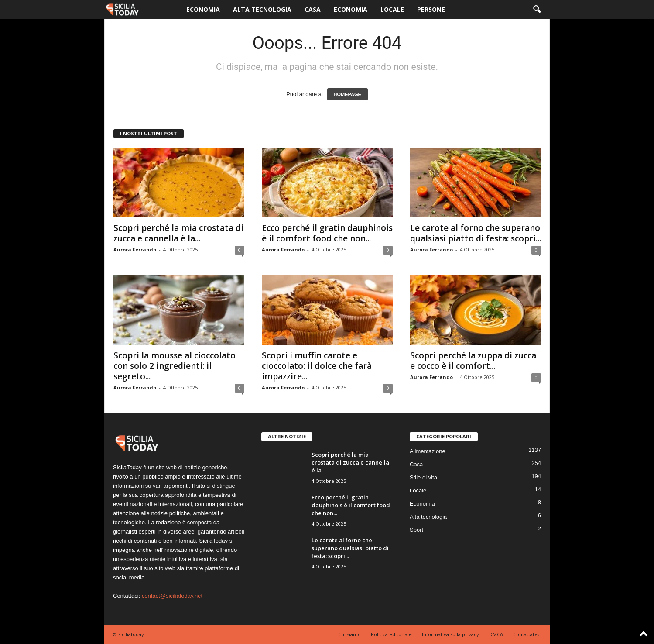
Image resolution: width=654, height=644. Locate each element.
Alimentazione (428, 451)
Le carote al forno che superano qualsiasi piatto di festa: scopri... (476, 233)
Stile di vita (423, 477)
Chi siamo (349, 634)
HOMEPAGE (348, 94)
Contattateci (527, 634)
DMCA (496, 634)
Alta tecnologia (262, 9)
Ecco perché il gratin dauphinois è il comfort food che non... (327, 233)
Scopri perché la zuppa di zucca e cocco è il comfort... (473, 361)
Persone (431, 9)
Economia (203, 9)
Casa (313, 9)
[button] (537, 10)
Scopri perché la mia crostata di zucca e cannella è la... (178, 233)
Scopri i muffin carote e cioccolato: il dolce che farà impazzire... (317, 366)
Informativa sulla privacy (450, 634)
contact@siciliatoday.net (172, 596)
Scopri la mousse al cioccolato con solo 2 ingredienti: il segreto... (175, 366)
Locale (392, 9)
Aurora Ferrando (135, 250)
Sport (416, 530)
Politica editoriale (391, 634)
